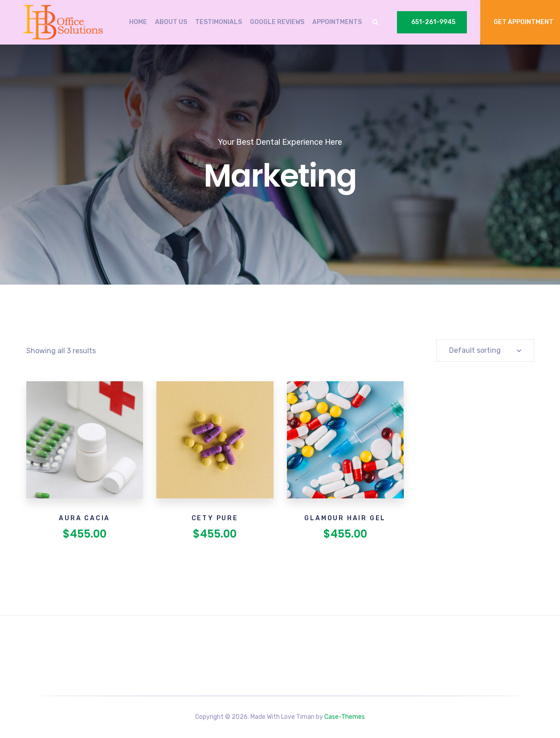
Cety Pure (215, 518)
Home (138, 22)
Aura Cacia (84, 518)
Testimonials (219, 22)
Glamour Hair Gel (345, 518)
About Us (171, 22)
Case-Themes (345, 717)
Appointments (337, 22)
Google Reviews (277, 22)
